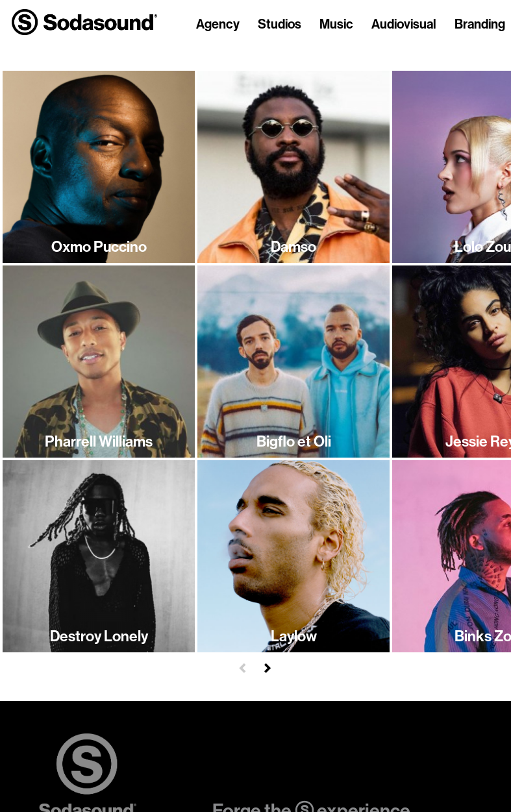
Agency (218, 25)
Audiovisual (404, 25)
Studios (280, 25)
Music (336, 25)
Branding (480, 25)
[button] (243, 666)
